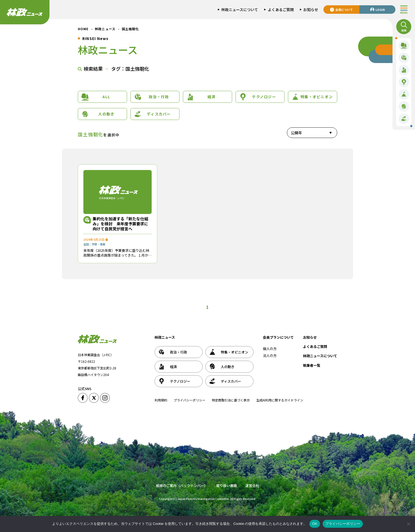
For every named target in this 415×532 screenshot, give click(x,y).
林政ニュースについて (320, 356)
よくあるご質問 (315, 347)
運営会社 (252, 486)
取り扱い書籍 (227, 486)
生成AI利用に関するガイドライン (280, 400)
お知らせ (310, 337)
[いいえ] (408, 524)
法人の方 (270, 356)
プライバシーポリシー (190, 400)
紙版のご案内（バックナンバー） (182, 486)
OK (315, 524)
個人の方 (270, 349)
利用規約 (161, 400)
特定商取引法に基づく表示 (231, 400)
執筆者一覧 (312, 365)
